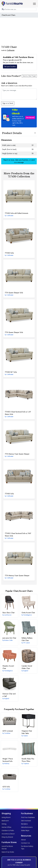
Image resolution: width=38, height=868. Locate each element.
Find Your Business (28, 817)
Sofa (9, 253)
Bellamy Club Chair (27, 639)
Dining (4, 824)
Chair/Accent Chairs (8, 15)
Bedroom (5, 821)
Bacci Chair (9, 613)
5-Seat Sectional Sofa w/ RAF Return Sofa (18, 535)
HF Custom (27, 643)
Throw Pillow (28, 760)
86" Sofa (11, 372)
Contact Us (25, 843)
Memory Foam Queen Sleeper (17, 454)
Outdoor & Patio (8, 830)
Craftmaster (11, 50)
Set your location (10, 66)
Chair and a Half (9, 695)
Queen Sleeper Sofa (14, 293)
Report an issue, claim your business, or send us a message (19, 161)
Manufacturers (27, 827)
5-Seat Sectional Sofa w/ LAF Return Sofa (18, 413)
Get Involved (26, 821)
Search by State (8, 852)
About (23, 840)
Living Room (6, 817)
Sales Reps (25, 830)
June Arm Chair (9, 638)
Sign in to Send (8, 103)
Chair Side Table (27, 732)
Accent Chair (28, 613)
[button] (35, 4)
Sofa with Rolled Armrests (17, 213)
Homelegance (27, 615)
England (26, 671)
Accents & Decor (8, 834)
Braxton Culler (8, 640)
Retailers (24, 824)
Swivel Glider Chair (27, 667)
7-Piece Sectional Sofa (8, 760)
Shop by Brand (7, 837)
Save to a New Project (29, 76)
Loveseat (8, 731)
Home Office (6, 827)
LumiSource (8, 615)
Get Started (30, 117)
